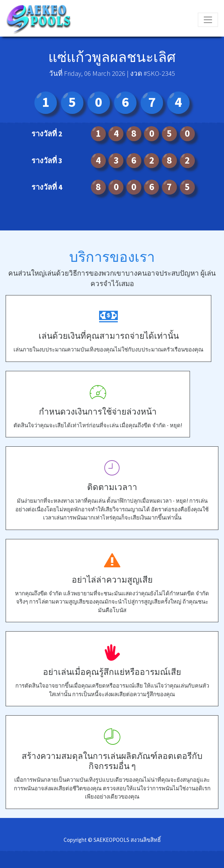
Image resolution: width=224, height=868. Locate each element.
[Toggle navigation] (208, 20)
